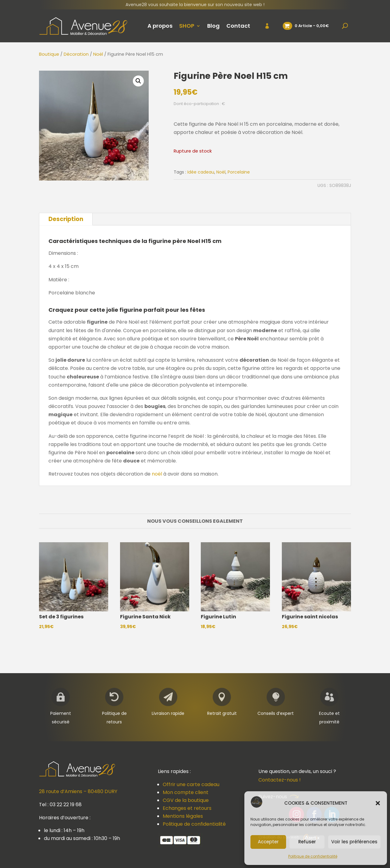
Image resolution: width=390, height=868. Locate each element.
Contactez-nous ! (280, 780)
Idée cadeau (201, 172)
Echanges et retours (187, 808)
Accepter (268, 842)
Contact (238, 26)
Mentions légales (183, 816)
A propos (160, 26)
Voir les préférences (354, 842)
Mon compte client (186, 792)
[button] (378, 803)
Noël (98, 54)
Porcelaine (239, 172)
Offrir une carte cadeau (191, 784)
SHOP (187, 26)
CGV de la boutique (186, 800)
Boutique (49, 54)
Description (66, 219)
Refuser (307, 842)
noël (157, 474)
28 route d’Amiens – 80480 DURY (78, 791)
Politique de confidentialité (313, 856)
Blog (213, 26)
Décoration (76, 54)
